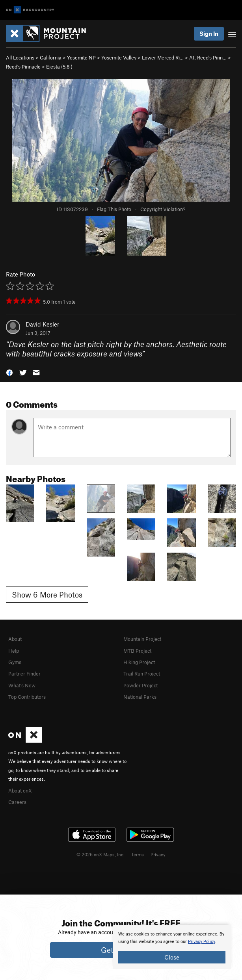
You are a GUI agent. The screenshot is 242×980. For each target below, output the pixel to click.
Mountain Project (142, 639)
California (51, 58)
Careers (17, 802)
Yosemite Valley (119, 58)
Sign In (209, 33)
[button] (9, 372)
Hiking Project (139, 662)
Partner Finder (24, 674)
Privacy (158, 854)
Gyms (15, 662)
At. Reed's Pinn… (208, 58)
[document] (172, 947)
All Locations (20, 58)
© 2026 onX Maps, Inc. (101, 854)
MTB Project (137, 651)
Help (14, 651)
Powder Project (141, 685)
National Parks (140, 697)
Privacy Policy (202, 942)
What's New (22, 685)
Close (172, 957)
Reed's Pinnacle (23, 67)
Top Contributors (27, 697)
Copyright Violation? (163, 209)
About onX (20, 791)
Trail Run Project (142, 674)
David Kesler (42, 324)
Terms (138, 854)
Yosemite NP (81, 58)
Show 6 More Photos (47, 595)
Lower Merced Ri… (163, 58)
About (15, 639)
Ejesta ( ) (59, 67)
